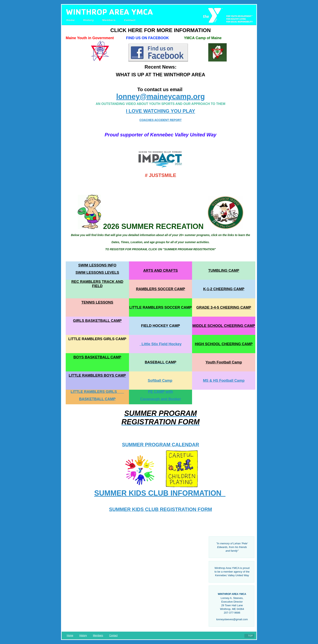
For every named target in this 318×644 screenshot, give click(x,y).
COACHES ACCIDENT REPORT (161, 120)
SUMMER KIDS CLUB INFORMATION (160, 493)
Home (70, 20)
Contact (130, 20)
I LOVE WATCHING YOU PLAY (161, 111)
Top (251, 636)
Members (109, 20)
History (89, 20)
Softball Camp (160, 381)
